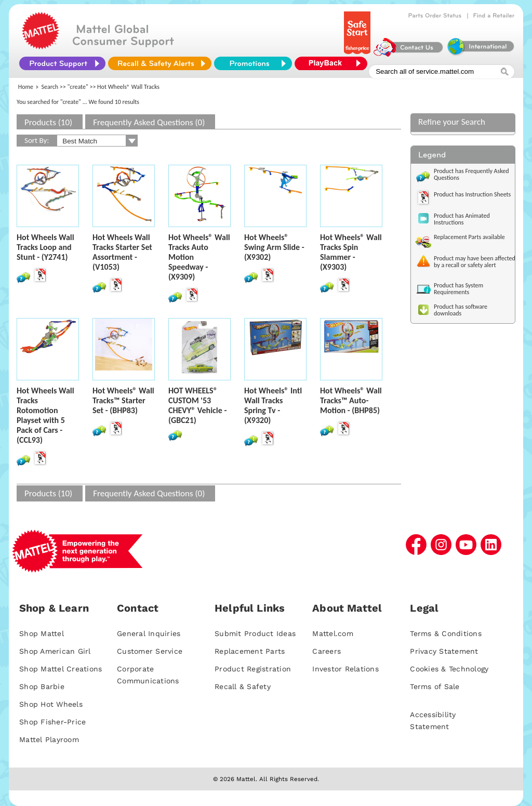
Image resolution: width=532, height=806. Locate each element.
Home (26, 87)
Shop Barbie (42, 686)
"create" (78, 87)
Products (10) (48, 122)
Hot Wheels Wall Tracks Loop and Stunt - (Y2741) (45, 247)
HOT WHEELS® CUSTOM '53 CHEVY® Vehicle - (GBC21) (197, 405)
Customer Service (150, 651)
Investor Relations (345, 669)
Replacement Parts (250, 651)
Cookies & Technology (449, 669)
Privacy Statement (444, 651)
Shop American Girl (55, 651)
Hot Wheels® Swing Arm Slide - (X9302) (274, 247)
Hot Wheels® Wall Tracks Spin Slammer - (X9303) (351, 252)
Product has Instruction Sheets (472, 194)
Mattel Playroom (49, 739)
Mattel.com (333, 633)
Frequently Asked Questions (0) (149, 122)
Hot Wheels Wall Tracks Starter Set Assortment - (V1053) (122, 252)
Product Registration (253, 669)
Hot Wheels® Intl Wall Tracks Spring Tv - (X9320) (273, 405)
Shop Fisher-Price (52, 722)
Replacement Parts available (469, 237)
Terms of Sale (435, 686)
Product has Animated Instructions (462, 219)
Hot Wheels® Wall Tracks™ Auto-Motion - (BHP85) (351, 400)
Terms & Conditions (446, 633)
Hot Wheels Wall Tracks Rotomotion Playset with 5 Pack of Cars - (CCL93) (45, 415)
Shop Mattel (42, 633)
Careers (327, 651)
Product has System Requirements (458, 289)
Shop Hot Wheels (51, 704)
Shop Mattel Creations (61, 669)
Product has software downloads (461, 310)
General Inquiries (149, 633)
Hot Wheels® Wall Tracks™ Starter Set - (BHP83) (123, 400)
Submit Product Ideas (255, 633)
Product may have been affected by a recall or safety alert (475, 262)
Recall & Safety (243, 686)
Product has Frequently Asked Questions (471, 174)
